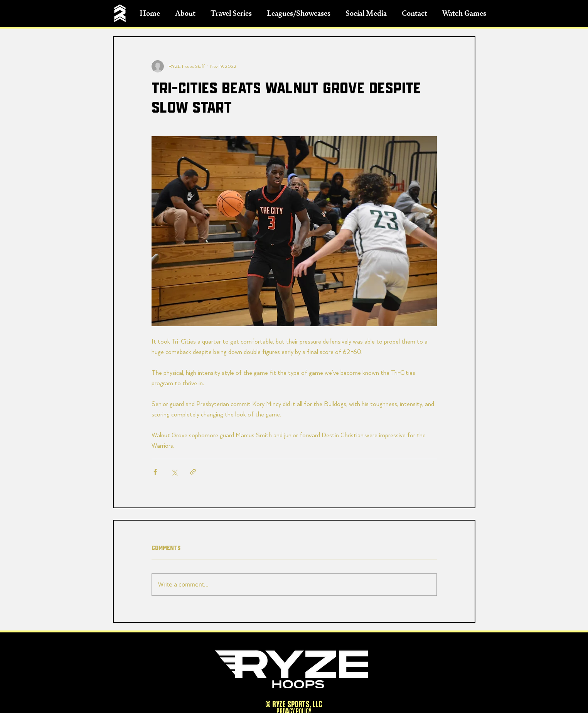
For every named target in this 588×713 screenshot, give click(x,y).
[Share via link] (193, 472)
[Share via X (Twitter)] (174, 472)
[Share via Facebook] (155, 472)
